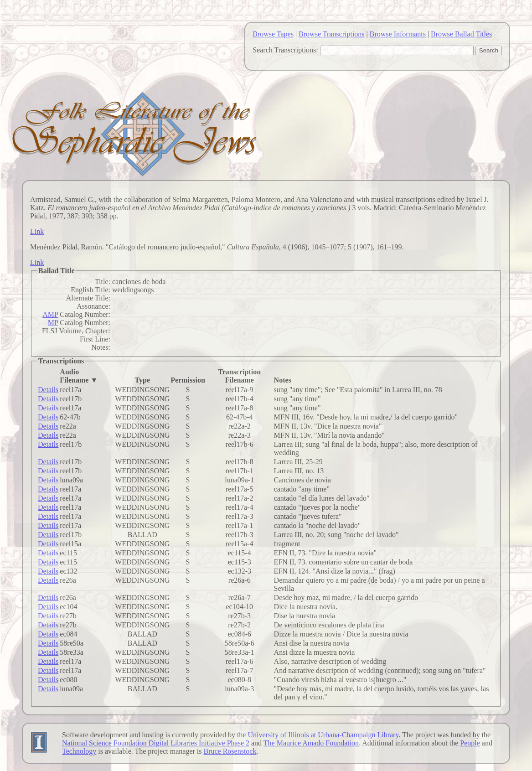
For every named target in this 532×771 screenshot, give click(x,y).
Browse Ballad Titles (461, 34)
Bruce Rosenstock (230, 751)
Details (48, 390)
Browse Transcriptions (331, 34)
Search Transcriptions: (285, 50)
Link (37, 231)
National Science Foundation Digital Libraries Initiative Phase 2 (156, 743)
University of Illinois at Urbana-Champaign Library (323, 735)
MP (53, 323)
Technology (79, 751)
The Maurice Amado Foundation (311, 743)
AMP (50, 314)
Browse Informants (398, 34)
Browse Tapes (273, 34)
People (470, 743)
